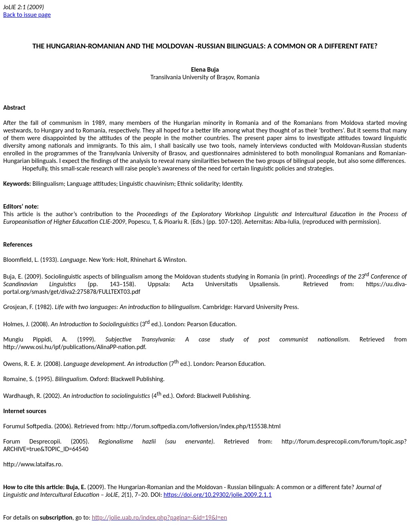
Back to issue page (27, 15)
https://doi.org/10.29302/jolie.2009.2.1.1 (218, 495)
